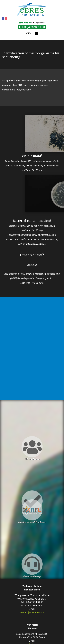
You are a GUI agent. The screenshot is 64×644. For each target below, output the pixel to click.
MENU (32, 33)
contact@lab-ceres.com (32, 612)
